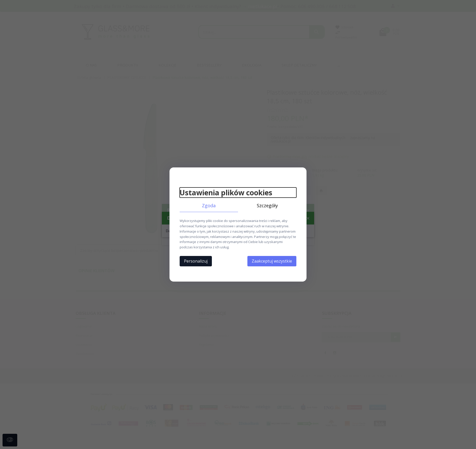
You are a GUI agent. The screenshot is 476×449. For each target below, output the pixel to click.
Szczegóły (267, 205)
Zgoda (209, 205)
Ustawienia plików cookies (226, 193)
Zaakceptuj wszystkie (272, 261)
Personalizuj (196, 261)
